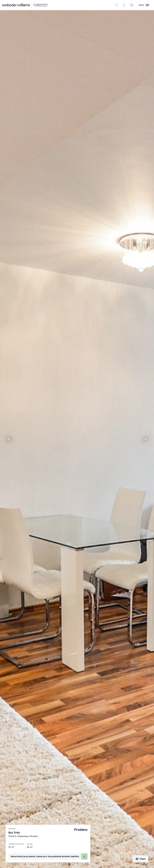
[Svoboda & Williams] (25, 5)
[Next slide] (145, 439)
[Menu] (144, 5)
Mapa (141, 859)
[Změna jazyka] (132, 5)
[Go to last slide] (9, 439)
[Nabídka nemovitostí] (117, 5)
